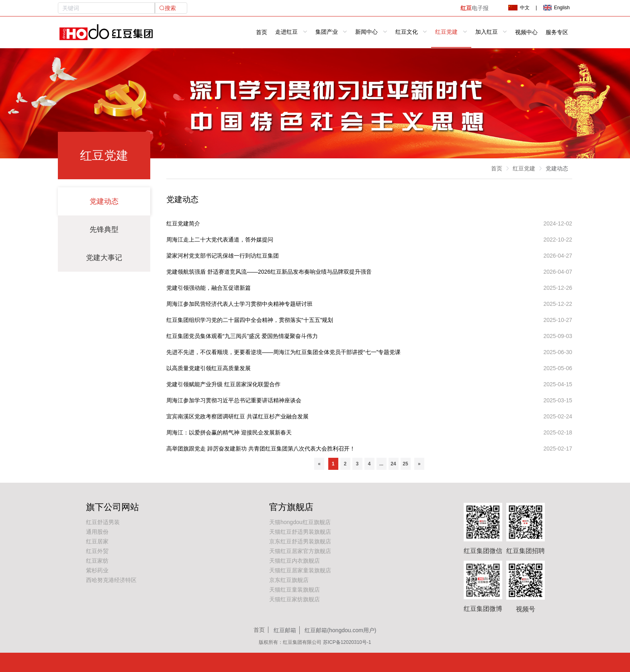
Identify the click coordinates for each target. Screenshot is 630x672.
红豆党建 (524, 168)
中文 (519, 8)
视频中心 (526, 32)
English (556, 8)
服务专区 (557, 32)
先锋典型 (104, 229)
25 (405, 464)
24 (393, 464)
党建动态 (104, 201)
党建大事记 (104, 258)
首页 (262, 32)
